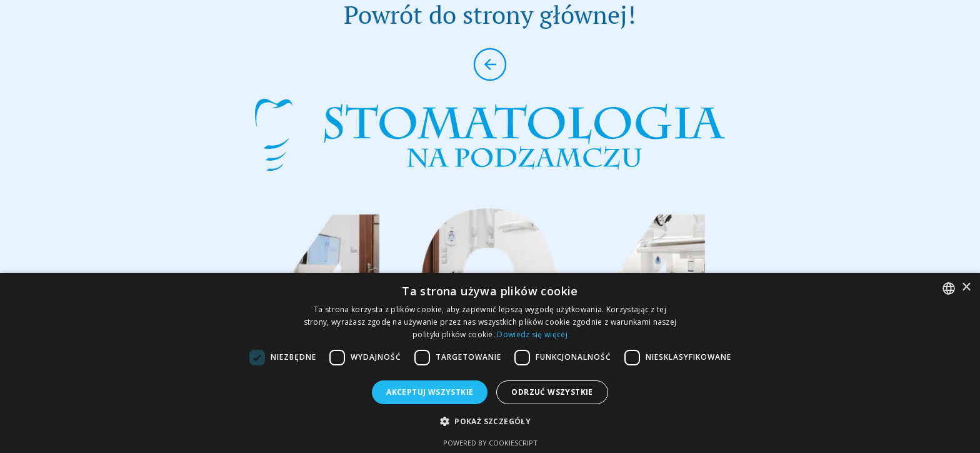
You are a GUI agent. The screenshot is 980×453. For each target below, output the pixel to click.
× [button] (966, 288)
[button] (490, 421)
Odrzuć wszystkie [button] (552, 392)
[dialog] (490, 363)
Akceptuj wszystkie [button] (430, 392)
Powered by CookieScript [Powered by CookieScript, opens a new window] (490, 443)
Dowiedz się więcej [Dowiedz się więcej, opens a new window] (532, 334)
